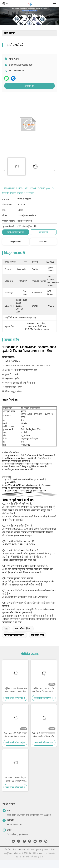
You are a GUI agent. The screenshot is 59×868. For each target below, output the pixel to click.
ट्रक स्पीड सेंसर (38, 635)
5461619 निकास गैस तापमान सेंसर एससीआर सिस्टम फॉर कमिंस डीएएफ (44, 735)
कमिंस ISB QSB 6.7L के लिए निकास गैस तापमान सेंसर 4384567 (44, 690)
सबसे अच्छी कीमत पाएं (16, 232)
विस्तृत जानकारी (16, 242)
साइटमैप (22, 850)
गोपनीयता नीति (10, 850)
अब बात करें (30, 86)
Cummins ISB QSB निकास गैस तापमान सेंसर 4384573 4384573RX (15, 735)
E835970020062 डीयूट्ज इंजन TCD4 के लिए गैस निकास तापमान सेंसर (15, 780)
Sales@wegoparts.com (21, 65)
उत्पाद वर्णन (43, 242)
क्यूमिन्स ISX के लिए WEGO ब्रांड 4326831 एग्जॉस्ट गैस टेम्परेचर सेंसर (15, 690)
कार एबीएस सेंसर (22, 629)
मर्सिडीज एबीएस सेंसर (14, 635)
